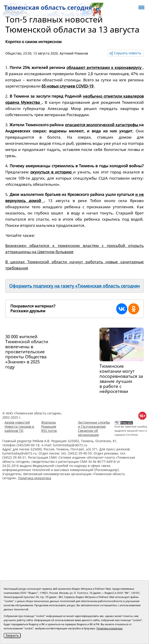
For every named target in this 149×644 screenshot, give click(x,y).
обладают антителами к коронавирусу (105, 67)
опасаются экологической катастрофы (102, 125)
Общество (13, 53)
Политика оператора (35, 478)
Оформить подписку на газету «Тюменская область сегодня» (75, 286)
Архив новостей (17, 422)
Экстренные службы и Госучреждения (94, 424)
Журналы (49, 422)
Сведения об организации (88, 433)
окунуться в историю (52, 172)
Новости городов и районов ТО (19, 429)
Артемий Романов (74, 53)
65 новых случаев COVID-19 (68, 86)
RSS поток (49, 431)
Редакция (49, 426)
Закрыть (12, 635)
